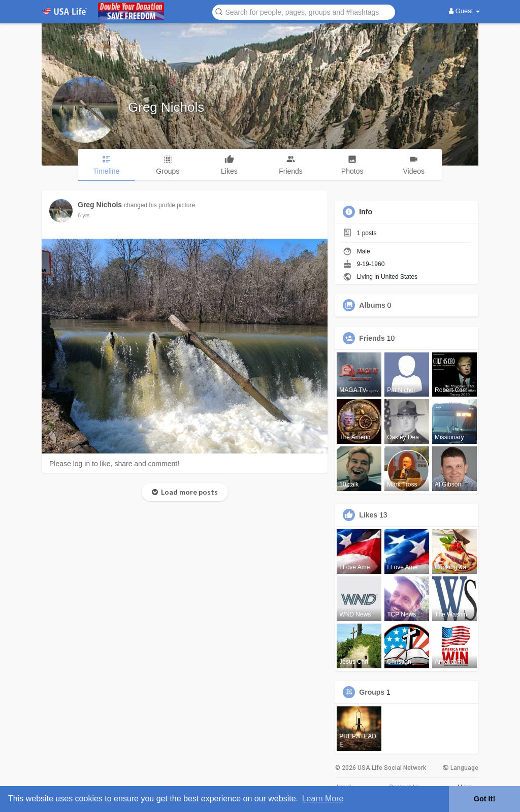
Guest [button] (464, 11)
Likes (368, 515)
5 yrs (84, 215)
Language (460, 768)
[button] (304, 11)
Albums (372, 305)
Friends (372, 338)
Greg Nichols (166, 107)
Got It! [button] (484, 799)
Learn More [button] (323, 799)
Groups (372, 692)
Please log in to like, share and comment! (114, 464)
